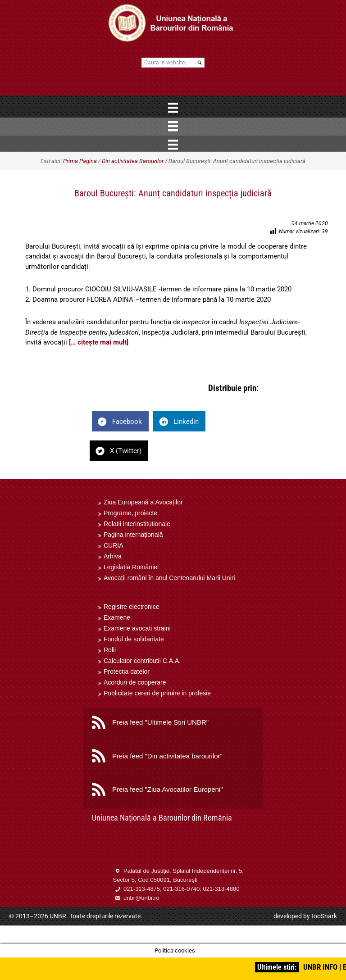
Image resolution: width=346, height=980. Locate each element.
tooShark (324, 916)
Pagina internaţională (133, 535)
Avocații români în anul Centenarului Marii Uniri (169, 578)
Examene (117, 617)
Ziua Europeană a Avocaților (143, 502)
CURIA (114, 545)
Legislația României (131, 567)
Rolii (110, 650)
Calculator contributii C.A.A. (142, 661)
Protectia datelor (127, 671)
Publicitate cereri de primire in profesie (157, 693)
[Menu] (173, 108)
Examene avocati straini (137, 628)
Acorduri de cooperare (135, 682)
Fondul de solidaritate (134, 639)
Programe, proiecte (130, 513)
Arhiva (113, 556)
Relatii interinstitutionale (137, 524)
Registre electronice (132, 607)
